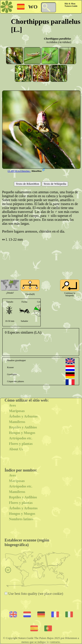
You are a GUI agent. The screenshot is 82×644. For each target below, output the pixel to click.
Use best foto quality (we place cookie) (35, 594)
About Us (16, 449)
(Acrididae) (65, 42)
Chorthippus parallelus (58, 39)
